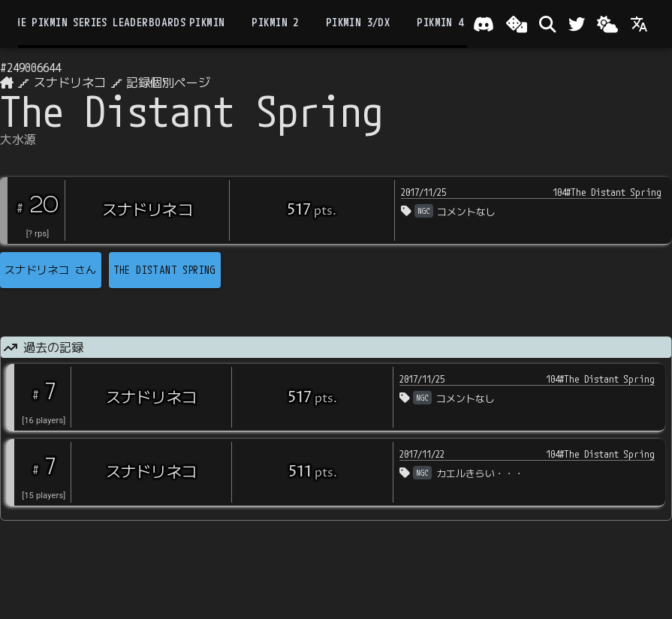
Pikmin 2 (275, 23)
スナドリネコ (70, 83)
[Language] (639, 24)
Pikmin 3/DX (358, 23)
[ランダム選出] (517, 24)
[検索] (547, 24)
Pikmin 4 (440, 23)
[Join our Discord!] (484, 24)
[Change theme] (607, 24)
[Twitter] (577, 24)
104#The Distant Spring (607, 192)
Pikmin (207, 23)
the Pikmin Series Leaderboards (97, 23)
